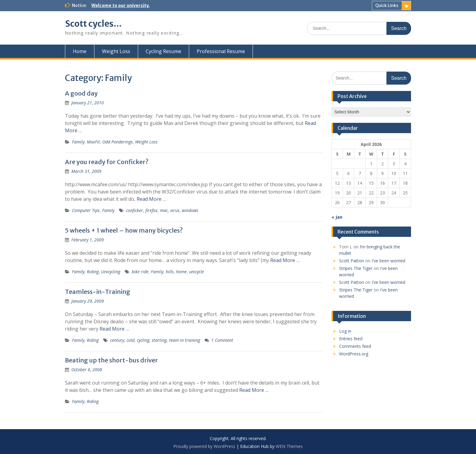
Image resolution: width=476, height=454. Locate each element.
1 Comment (222, 340)
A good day (81, 93)
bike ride (140, 272)
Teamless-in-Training (98, 292)
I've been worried (388, 261)
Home (80, 51)
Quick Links (387, 5)
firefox (151, 210)
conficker (134, 210)
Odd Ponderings (117, 142)
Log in (345, 331)
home (181, 272)
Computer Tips (86, 210)
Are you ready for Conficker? (107, 162)
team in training (185, 340)
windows (190, 210)
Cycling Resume (163, 51)
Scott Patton (352, 261)
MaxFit (93, 142)
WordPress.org (354, 354)
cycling (143, 340)
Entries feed (351, 339)
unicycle (197, 272)
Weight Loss (116, 51)
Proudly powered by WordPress (204, 446)
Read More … (151, 199)
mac (164, 210)
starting (159, 340)
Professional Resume (221, 51)
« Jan (337, 217)
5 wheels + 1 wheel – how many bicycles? (124, 230)
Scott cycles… (93, 24)
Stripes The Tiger (356, 268)
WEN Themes (289, 446)
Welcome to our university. (121, 5)
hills (170, 272)
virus (175, 210)
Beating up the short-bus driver (111, 360)
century (117, 340)
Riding (93, 272)
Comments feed (355, 346)
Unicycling (111, 272)
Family (78, 142)
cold (131, 340)
